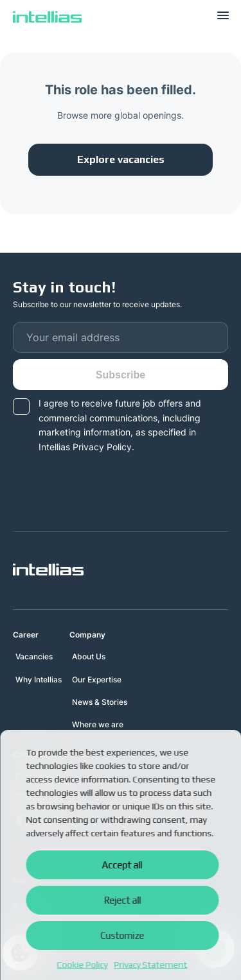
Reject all (122, 900)
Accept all (122, 865)
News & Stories (100, 702)
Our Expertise (97, 680)
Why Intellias (39, 680)
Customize (122, 935)
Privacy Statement (151, 965)
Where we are (98, 724)
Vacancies (34, 656)
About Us (89, 656)
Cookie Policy (83, 965)
